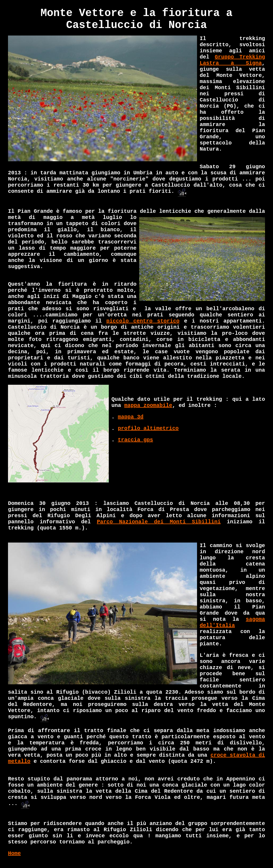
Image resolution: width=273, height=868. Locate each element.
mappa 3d (131, 417)
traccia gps (135, 440)
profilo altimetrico (148, 428)
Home (14, 853)
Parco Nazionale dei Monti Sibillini (159, 522)
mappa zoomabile (148, 405)
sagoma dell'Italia (232, 622)
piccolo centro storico (143, 321)
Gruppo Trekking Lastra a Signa (232, 60)
